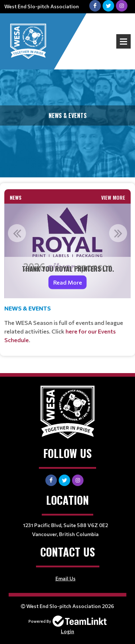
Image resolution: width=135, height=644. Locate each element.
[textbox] (67, 324)
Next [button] (118, 233)
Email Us (66, 578)
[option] (67, 251)
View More (113, 197)
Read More (68, 282)
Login (67, 631)
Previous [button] (17, 233)
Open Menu (123, 41)
